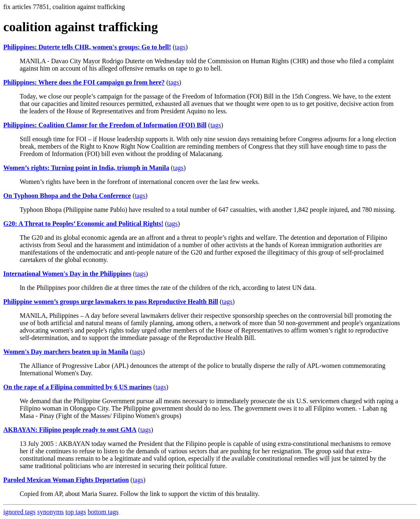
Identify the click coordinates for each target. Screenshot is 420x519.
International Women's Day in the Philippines (67, 274)
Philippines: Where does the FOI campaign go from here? (84, 82)
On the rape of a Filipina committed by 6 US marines (78, 387)
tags (180, 47)
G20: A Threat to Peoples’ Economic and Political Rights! (83, 224)
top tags (76, 512)
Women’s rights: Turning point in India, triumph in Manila (86, 168)
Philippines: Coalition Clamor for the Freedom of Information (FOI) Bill (105, 125)
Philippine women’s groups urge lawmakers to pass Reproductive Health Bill (111, 302)
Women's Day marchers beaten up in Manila (66, 352)
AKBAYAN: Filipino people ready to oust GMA (70, 430)
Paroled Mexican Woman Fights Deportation (66, 480)
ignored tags (19, 512)
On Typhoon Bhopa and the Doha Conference (67, 196)
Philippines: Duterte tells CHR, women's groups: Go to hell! (87, 47)
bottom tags (103, 512)
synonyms (51, 512)
